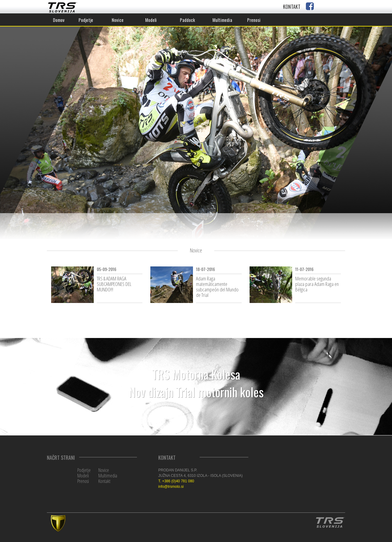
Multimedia (108, 476)
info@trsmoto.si (171, 487)
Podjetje (84, 470)
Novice (104, 470)
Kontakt (104, 481)
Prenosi (83, 481)
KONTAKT (292, 7)
